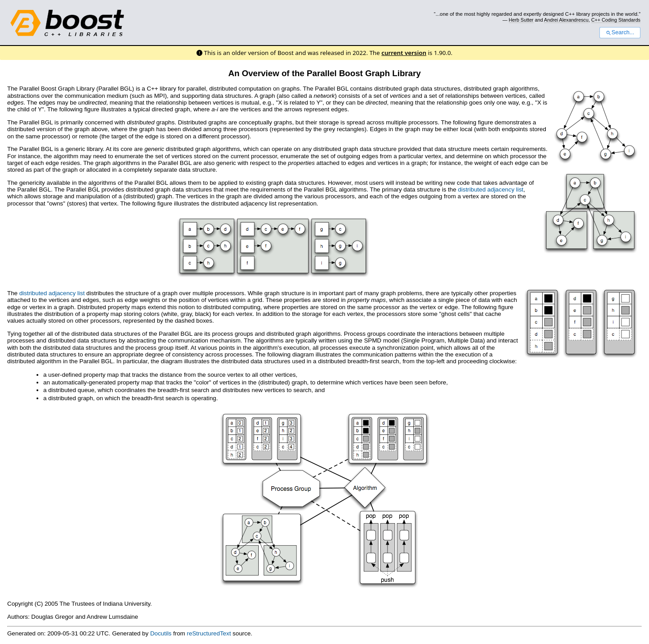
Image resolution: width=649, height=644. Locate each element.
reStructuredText (209, 633)
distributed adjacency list (491, 190)
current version (404, 53)
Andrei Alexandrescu (566, 20)
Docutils (161, 633)
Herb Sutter (521, 20)
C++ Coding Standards (616, 20)
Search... (620, 32)
